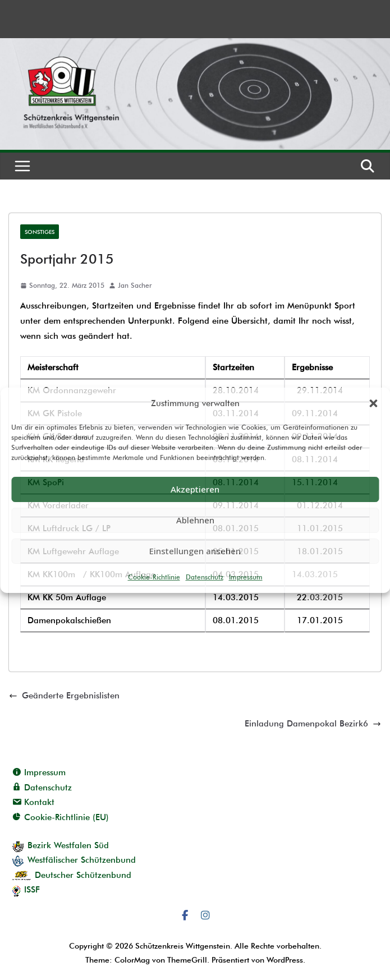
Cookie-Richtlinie (154, 577)
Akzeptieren (195, 489)
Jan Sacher (135, 285)
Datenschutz (205, 577)
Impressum (246, 577)
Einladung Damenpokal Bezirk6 (313, 724)
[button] (373, 403)
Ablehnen (195, 520)
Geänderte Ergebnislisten (64, 696)
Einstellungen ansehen (195, 551)
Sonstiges (40, 232)
